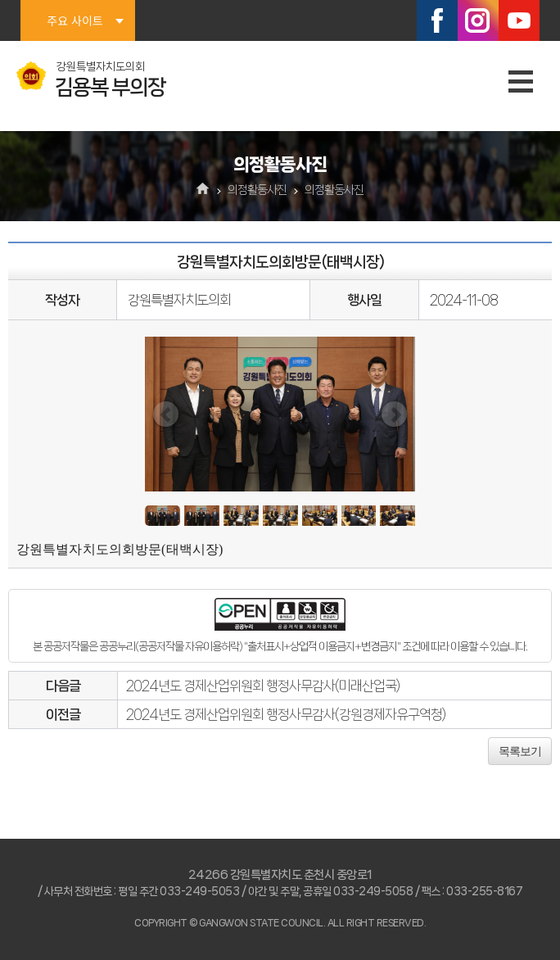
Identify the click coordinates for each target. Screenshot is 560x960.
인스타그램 (478, 20)
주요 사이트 (75, 20)
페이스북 (437, 20)
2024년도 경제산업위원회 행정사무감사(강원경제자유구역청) (286, 714)
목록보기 (520, 751)
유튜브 (519, 20)
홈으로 (203, 190)
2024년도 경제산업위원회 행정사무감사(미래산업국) (263, 686)
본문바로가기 (0, 0)
